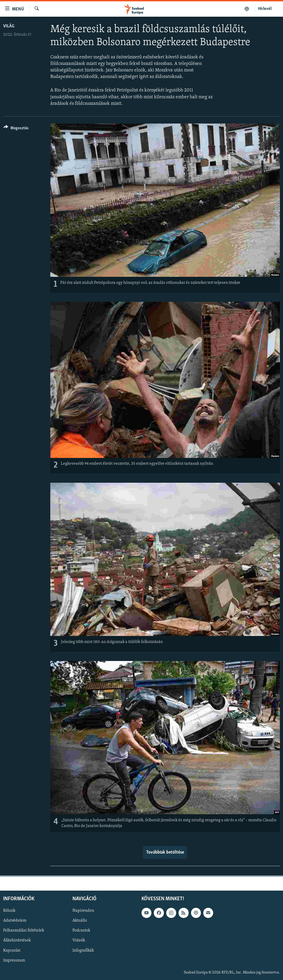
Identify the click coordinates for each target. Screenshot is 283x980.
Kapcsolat (12, 950)
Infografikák (83, 950)
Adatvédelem (15, 921)
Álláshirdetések (17, 940)
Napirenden (83, 911)
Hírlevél (265, 9)
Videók (79, 940)
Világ (9, 26)
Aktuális (80, 921)
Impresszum (14, 960)
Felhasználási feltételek (24, 930)
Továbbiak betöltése (165, 852)
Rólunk (9, 911)
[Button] (16, 129)
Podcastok (81, 930)
